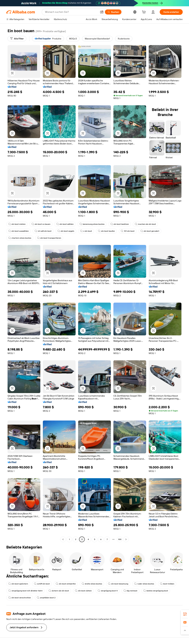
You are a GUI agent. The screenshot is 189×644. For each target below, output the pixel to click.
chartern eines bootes (20, 238)
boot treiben (167, 584)
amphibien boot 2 (46, 598)
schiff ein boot (42, 584)
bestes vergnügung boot (156, 591)
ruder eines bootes (144, 584)
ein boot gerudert (150, 231)
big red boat (130, 591)
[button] (102, 12)
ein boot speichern (18, 584)
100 (120, 539)
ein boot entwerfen (66, 584)
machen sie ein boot (145, 224)
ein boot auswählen (19, 231)
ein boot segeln (66, 231)
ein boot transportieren (49, 238)
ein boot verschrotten (20, 598)
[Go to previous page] (63, 539)
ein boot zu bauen (41, 224)
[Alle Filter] (17, 39)
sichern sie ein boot (59, 591)
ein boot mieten (17, 224)
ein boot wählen (65, 224)
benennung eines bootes (92, 224)
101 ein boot (128, 231)
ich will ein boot (43, 231)
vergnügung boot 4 (108, 591)
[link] (185, 614)
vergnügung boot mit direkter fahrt (25, 591)
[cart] (144, 12)
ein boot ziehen (83, 591)
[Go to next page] (126, 539)
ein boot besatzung (118, 584)
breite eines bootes (92, 584)
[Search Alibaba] (71, 12)
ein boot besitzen (120, 224)
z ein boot (86, 231)
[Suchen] (113, 12)
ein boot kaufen (106, 231)
